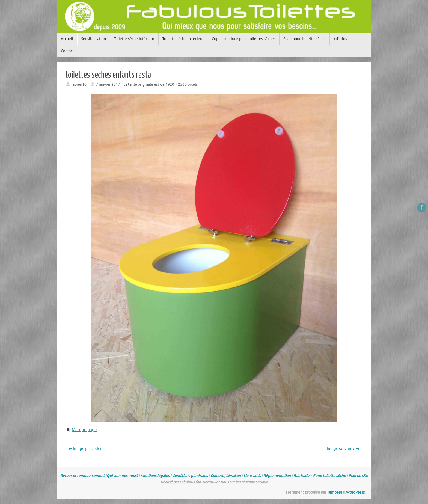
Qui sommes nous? (122, 476)
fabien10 (79, 85)
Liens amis (252, 476)
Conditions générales (190, 476)
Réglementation (277, 476)
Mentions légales (155, 476)
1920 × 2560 (176, 85)
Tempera (335, 492)
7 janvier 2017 (108, 85)
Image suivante (343, 449)
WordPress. (356, 492)
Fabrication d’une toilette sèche (320, 476)
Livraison (233, 476)
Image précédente (87, 449)
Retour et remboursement (82, 476)
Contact (217, 476)
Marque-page (84, 430)
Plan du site (358, 476)
